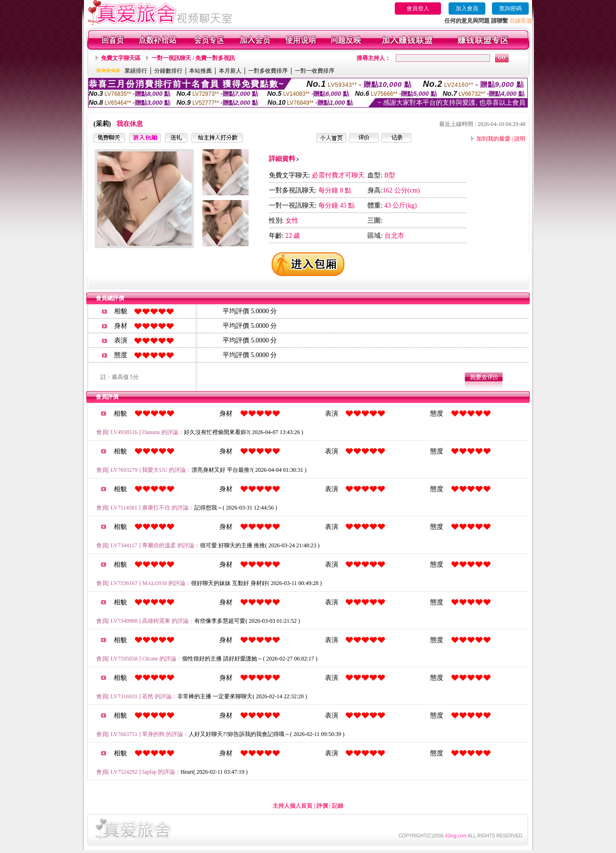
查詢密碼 (510, 8)
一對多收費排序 (268, 71)
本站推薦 (200, 71)
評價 (322, 806)
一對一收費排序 (315, 71)
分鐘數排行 (168, 71)
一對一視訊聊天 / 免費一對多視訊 (193, 58)
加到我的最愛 (493, 139)
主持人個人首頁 (292, 806)
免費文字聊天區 (121, 58)
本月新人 (230, 71)
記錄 (338, 806)
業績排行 (136, 71)
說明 (520, 139)
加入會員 (467, 8)
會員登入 (418, 8)
